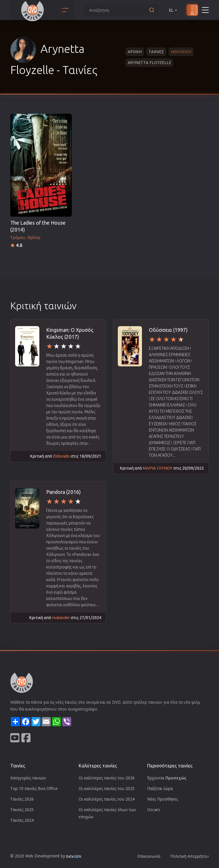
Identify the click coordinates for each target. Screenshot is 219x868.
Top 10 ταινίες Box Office (34, 788)
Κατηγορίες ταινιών (28, 778)
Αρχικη (135, 52)
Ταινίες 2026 (22, 799)
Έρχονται (167, 778)
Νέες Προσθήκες (163, 799)
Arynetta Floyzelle (149, 62)
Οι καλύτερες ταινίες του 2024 (107, 799)
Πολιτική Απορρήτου (189, 856)
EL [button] (173, 10)
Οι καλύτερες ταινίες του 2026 (107, 778)
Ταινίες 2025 (22, 810)
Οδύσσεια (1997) (168, 330)
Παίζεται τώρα (160, 788)
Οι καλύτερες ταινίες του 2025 (107, 788)
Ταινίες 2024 (22, 820)
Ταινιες (156, 52)
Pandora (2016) (63, 492)
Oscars (154, 810)
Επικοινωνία (149, 856)
